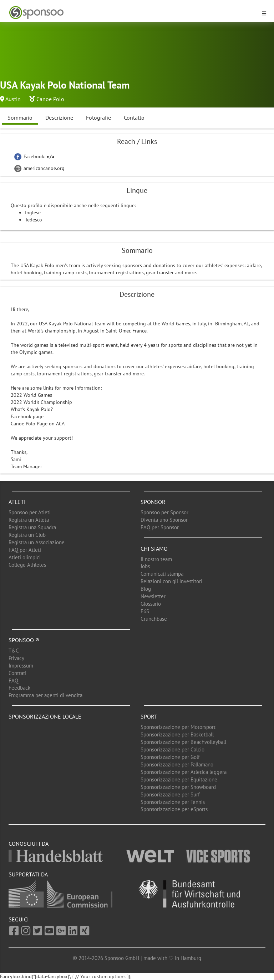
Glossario (151, 604)
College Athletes (27, 565)
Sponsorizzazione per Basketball (177, 734)
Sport (149, 716)
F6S (145, 611)
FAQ (13, 681)
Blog (146, 589)
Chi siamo (154, 549)
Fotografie (98, 117)
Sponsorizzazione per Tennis (173, 802)
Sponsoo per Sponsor (164, 512)
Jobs (145, 566)
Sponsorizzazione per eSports (174, 809)
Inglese (33, 212)
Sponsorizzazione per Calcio (172, 749)
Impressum (21, 666)
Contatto (134, 117)
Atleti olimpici (25, 557)
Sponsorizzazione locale (45, 716)
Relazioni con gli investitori (171, 581)
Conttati (17, 673)
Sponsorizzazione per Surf (170, 794)
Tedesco (34, 220)
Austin (13, 99)
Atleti (17, 502)
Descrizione (59, 117)
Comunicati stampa (162, 574)
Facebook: (34, 156)
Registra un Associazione (37, 542)
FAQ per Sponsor (160, 527)
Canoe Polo (50, 99)
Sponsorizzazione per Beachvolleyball (183, 742)
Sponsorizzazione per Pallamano (177, 764)
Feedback (19, 688)
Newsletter (153, 596)
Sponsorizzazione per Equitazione (179, 779)
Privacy (16, 658)
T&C (14, 651)
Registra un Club (27, 535)
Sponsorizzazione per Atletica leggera (184, 772)
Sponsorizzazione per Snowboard (178, 787)
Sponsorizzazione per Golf (170, 757)
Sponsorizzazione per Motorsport (178, 727)
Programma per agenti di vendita (45, 695)
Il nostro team (156, 559)
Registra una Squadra (32, 527)
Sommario (20, 117)
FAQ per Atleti (25, 550)
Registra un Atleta (29, 520)
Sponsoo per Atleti (30, 512)
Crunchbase (154, 619)
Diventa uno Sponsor (164, 520)
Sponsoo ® (24, 640)
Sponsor (153, 502)
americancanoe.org (39, 168)
